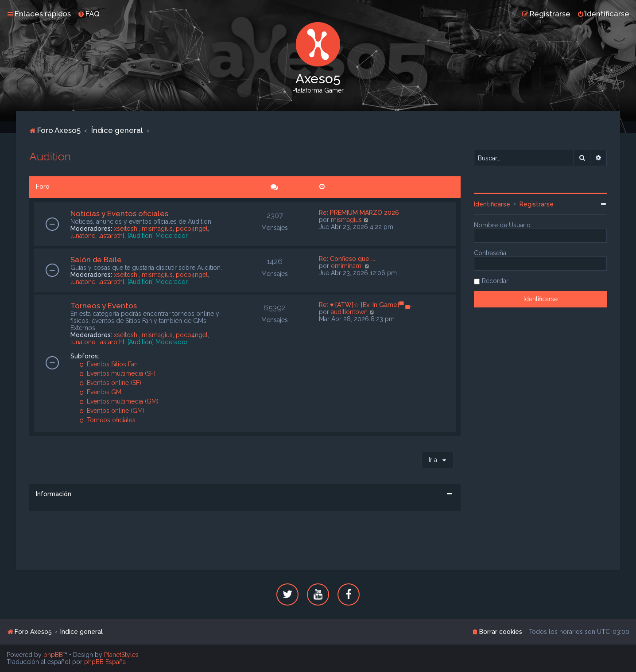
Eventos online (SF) (110, 383)
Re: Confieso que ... (347, 259)
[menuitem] (89, 14)
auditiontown (349, 312)
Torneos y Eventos (104, 306)
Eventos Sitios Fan (109, 364)
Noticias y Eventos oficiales (119, 214)
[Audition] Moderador (158, 236)
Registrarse (537, 204)
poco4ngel (192, 229)
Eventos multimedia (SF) (117, 373)
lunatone (83, 236)
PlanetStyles (121, 655)
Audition (50, 156)
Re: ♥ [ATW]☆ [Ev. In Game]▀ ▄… (366, 305)
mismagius (157, 229)
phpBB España (105, 662)
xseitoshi (126, 229)
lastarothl (111, 236)
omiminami (347, 266)
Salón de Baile (96, 260)
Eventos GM (100, 392)
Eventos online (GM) (112, 411)
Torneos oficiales (107, 420)
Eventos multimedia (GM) (119, 401)
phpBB (53, 655)
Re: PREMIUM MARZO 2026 (359, 213)
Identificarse (492, 204)
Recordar (495, 281)
